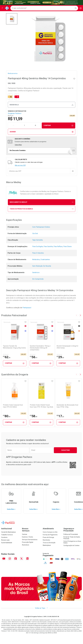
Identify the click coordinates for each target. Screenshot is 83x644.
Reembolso (46, 540)
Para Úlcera (67, 246)
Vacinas (25, 534)
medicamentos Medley (41, 202)
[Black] (40, 2)
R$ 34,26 (59, 355)
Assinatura (26, 545)
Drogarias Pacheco (15, 113)
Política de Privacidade (71, 534)
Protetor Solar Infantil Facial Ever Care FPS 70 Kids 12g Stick (41, 406)
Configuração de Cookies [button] (71, 545)
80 (7, 416)
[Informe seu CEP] (39, 171)
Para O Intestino (38, 253)
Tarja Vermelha (37, 240)
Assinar (41, 132)
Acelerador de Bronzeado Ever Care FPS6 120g (67, 406)
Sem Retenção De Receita (42, 266)
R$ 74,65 (33, 355)
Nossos (31, 530)
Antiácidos (36, 259)
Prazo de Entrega (48, 537)
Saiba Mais (18, 145)
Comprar (58, 125)
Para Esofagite (38, 246)
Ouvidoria (4, 537)
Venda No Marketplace (9, 532)
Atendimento (48, 529)
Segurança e (73, 530)
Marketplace (47, 545)
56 (34, 357)
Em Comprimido (38, 279)
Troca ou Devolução (49, 543)
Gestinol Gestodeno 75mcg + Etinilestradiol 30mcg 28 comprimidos (40, 348)
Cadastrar (65, 450)
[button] (12, 19)
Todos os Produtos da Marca (41, 209)
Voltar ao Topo (41, 608)
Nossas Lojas (5, 540)
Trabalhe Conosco (7, 535)
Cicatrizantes (45, 259)
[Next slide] (80, 315)
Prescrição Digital (28, 542)
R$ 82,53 (6, 355)
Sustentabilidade (7, 543)
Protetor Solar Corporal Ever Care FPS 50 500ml (13, 406)
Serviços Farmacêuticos (30, 540)
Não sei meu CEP (20, 165)
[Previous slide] (77, 315)
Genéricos (36, 272)
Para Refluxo (58, 246)
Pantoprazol (27, 308)
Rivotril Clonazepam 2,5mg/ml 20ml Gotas (67, 347)
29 (60, 357)
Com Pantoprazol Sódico (41, 227)
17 (60, 416)
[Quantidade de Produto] (24, 125)
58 (34, 416)
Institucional (7, 529)
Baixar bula (41, 105)
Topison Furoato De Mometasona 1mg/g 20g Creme (14, 347)
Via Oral (35, 233)
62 (7, 357)
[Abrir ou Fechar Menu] (2, 8)
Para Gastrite (48, 246)
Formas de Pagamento (50, 535)
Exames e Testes (27, 537)
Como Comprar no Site (50, 532)
